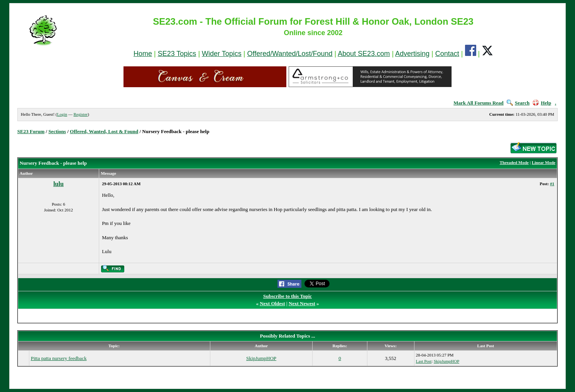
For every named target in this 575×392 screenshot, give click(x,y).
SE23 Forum (31, 131)
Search (518, 103)
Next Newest (302, 303)
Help (542, 103)
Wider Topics (222, 54)
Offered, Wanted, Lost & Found (104, 131)
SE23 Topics (177, 54)
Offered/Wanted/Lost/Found (290, 54)
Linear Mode (544, 162)
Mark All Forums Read (479, 103)
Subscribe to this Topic (287, 296)
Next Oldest (272, 303)
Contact (447, 54)
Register (81, 114)
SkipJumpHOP (261, 358)
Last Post (424, 361)
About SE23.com (364, 54)
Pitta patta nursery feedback (59, 358)
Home (143, 54)
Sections (57, 131)
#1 (552, 184)
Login (62, 114)
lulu (58, 184)
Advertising (412, 54)
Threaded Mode (514, 162)
